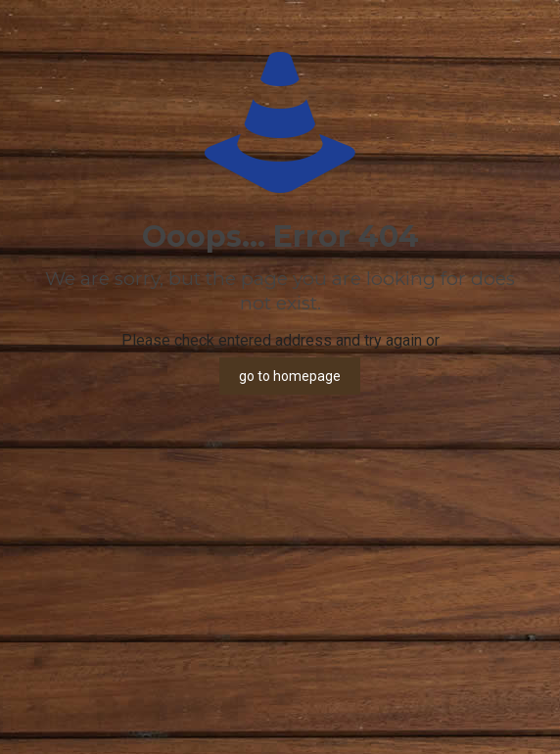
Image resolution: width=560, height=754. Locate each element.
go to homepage (290, 376)
